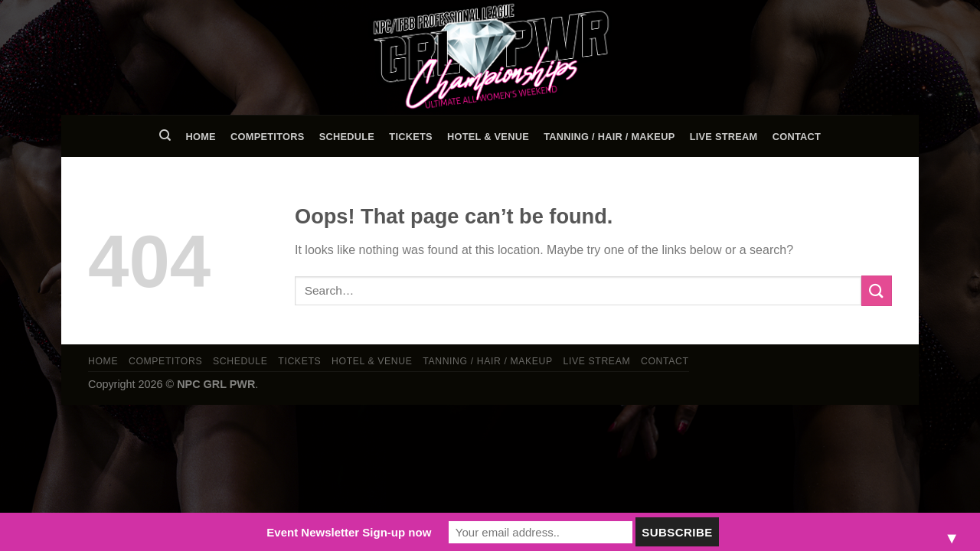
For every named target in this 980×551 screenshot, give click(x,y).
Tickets (411, 137)
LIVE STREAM (724, 137)
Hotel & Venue (488, 137)
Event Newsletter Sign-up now (349, 532)
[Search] (165, 135)
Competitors (267, 137)
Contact (797, 137)
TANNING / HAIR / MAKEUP (609, 137)
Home (200, 137)
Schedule (347, 137)
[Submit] (877, 290)
